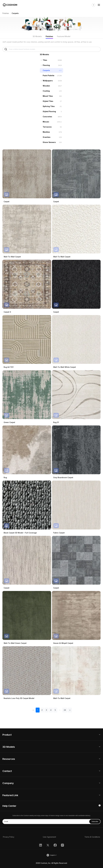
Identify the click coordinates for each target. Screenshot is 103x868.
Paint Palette (49, 75)
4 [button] (51, 710)
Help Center (9, 806)
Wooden (46, 86)
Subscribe (95, 822)
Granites (47, 137)
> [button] (70, 710)
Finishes (6, 13)
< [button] (33, 710)
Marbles (46, 132)
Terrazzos (47, 127)
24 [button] (65, 710)
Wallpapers (48, 81)
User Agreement (49, 837)
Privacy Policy (9, 837)
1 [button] (38, 710)
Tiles (45, 60)
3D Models (37, 36)
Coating (46, 91)
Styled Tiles (48, 101)
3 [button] (46, 710)
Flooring (46, 65)
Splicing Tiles (49, 106)
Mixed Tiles (48, 96)
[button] (60, 710)
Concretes (47, 117)
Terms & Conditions (92, 837)
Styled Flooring (49, 111)
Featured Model (64, 36)
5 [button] (55, 710)
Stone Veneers (49, 142)
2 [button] (42, 710)
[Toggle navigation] (99, 5)
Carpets (46, 70)
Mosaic (46, 122)
